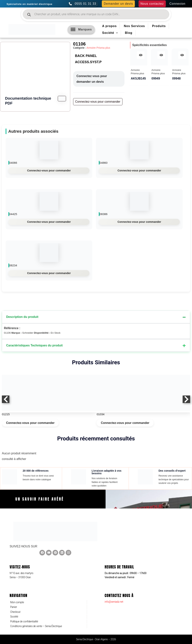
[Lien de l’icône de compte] (178, 4)
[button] (118, 4)
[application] (116, 33)
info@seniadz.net (114, 602)
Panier (13, 607)
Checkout (15, 612)
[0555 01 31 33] (83, 4)
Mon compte (17, 602)
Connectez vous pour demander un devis (92, 79)
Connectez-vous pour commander (49, 170)
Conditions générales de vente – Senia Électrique (36, 626)
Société (14, 617)
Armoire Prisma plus (98, 48)
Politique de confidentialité (24, 621)
